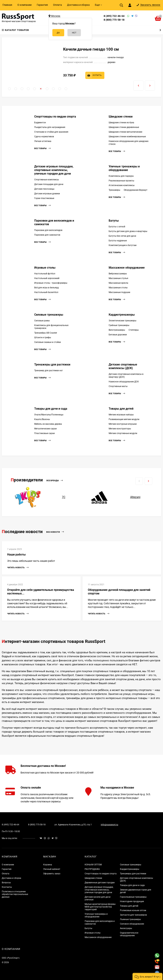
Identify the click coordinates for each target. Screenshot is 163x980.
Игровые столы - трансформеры (51, 283)
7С (64, 497)
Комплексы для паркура (121, 176)
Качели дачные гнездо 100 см (91, 49)
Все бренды (55, 481)
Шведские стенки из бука (121, 123)
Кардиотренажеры (122, 315)
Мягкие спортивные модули (123, 433)
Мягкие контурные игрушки (123, 424)
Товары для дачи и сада (51, 409)
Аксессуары (126, 928)
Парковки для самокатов (47, 235)
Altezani (135, 497)
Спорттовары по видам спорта (55, 117)
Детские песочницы (44, 189)
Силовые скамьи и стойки (48, 342)
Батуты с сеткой (117, 227)
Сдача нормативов (44, 137)
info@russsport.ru (109, 825)
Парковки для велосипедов (48, 230)
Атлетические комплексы (122, 185)
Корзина (48, 865)
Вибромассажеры (118, 274)
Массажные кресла (118, 283)
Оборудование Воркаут (136, 190)
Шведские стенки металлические (125, 132)
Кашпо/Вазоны (42, 419)
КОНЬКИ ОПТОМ (93, 865)
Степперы (134, 330)
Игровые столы (45, 268)
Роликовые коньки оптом (133, 910)
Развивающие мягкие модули (124, 419)
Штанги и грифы (43, 337)
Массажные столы (118, 288)
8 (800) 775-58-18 (114, 20)
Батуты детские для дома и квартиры (128, 231)
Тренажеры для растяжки (52, 364)
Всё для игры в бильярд (46, 288)
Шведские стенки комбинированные (127, 137)
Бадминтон (40, 123)
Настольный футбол (45, 274)
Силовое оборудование (132, 924)
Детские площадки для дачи (49, 184)
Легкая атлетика (43, 141)
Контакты (7, 887)
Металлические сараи (45, 429)
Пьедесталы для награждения (50, 127)
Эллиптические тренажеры (122, 321)
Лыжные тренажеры (130, 919)
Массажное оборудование (127, 268)
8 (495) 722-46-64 (114, 16)
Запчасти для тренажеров (133, 915)
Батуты (114, 221)
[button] (9, 89)
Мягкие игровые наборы (121, 415)
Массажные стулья (118, 278)
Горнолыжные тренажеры (133, 897)
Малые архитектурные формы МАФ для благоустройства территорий (100, 907)
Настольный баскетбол (46, 292)
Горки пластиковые (44, 198)
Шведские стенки (121, 117)
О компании (24, 5)
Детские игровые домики (47, 194)
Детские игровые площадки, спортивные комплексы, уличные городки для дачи (54, 170)
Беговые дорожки (118, 335)
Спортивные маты (118, 386)
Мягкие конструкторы (120, 429)
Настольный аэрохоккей (47, 278)
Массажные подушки (119, 292)
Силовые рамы (42, 321)
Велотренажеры (117, 330)
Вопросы (6, 883)
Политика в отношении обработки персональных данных (15, 894)
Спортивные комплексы (47, 180)
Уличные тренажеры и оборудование (124, 168)
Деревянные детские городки (100, 883)
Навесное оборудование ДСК (124, 382)
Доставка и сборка (78, 5)
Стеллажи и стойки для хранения (51, 132)
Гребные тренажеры (119, 325)
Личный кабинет (52, 869)
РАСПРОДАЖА (92, 869)
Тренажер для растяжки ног (49, 371)
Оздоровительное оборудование (129, 934)
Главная (7, 5)
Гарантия (42, 5)
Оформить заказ (52, 874)
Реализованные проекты (121, 181)
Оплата (57, 5)
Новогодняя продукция (132, 901)
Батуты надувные (118, 241)
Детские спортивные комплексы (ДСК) (123, 366)
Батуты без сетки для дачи (122, 236)
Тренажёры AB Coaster (46, 333)
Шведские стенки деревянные (124, 127)
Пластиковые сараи (44, 433)
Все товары (42, 148)
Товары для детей (121, 409)
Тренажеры (114, 190)
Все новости (55, 532)
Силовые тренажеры (49, 315)
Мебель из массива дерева (48, 424)
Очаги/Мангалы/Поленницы (49, 415)
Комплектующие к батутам (123, 245)
